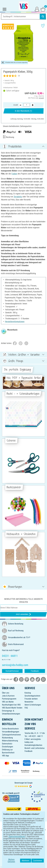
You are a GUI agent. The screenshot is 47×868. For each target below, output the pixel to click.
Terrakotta (18, 197)
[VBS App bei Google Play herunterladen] (15, 835)
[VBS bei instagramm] (21, 679)
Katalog (28, 693)
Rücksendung (7, 738)
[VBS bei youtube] (32, 679)
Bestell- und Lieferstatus (35, 748)
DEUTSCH (23, 844)
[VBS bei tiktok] (38, 679)
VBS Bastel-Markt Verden (12, 708)
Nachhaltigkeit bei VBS (11, 705)
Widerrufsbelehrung (10, 741)
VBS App (5, 756)
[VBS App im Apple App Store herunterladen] (32, 835)
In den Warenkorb (23, 111)
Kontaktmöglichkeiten (33, 745)
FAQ (26, 708)
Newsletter (29, 702)
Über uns (6, 693)
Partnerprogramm (9, 699)
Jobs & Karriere (8, 696)
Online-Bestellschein (10, 729)
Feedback (35, 671)
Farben (14, 174)
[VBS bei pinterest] (27, 679)
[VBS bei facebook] (16, 679)
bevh (11, 793)
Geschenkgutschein (32, 696)
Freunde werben (31, 699)
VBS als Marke (8, 702)
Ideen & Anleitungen (33, 705)
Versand (41, 98)
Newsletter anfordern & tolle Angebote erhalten (23, 601)
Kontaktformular (12, 671)
